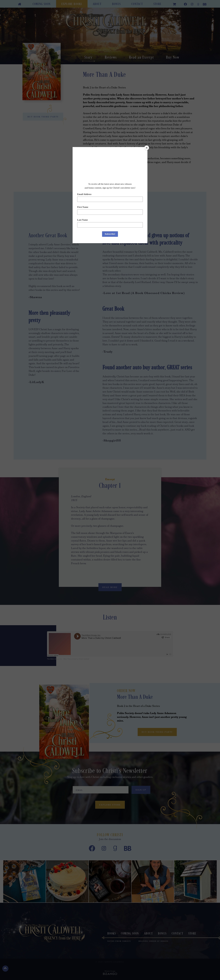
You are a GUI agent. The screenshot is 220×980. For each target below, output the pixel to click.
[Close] (147, 148)
